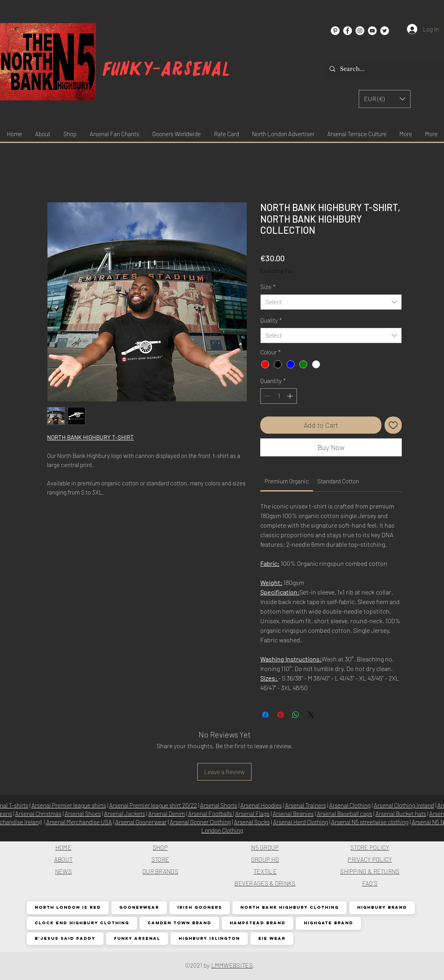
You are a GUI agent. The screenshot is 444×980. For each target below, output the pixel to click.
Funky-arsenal (166, 69)
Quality (271, 320)
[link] (287, 481)
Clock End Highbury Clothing (82, 923)
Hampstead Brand (257, 923)
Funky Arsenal (137, 938)
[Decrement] (267, 396)
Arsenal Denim (167, 814)
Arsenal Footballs (211, 814)
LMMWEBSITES (232, 965)
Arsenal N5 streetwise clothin (368, 822)
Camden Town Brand (179, 923)
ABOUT (64, 859)
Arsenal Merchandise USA (79, 822)
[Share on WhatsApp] (296, 715)
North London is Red (68, 907)
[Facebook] (348, 31)
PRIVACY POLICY (370, 859)
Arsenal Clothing (350, 805)
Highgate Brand (328, 923)
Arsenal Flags (252, 814)
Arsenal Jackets (125, 814)
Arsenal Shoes (83, 814)
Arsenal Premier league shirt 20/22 (153, 805)
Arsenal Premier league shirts (69, 805)
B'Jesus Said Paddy (65, 938)
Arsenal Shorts (219, 805)
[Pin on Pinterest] (281, 715)
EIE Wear (272, 938)
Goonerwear (139, 907)
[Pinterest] (335, 31)
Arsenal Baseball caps (345, 814)
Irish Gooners (199, 907)
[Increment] (291, 396)
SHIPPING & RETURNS (370, 871)
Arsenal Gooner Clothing (200, 822)
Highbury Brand (382, 907)
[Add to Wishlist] (393, 425)
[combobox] (331, 302)
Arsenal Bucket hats (401, 814)
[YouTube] (372, 31)
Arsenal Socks (252, 822)
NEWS (63, 871)
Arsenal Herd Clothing (301, 822)
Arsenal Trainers (305, 805)
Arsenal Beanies (293, 814)
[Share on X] (311, 715)
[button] (385, 99)
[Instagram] (360, 31)
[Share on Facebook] (265, 715)
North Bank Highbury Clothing (289, 907)
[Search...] (384, 69)
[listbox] (385, 99)
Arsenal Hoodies (261, 805)
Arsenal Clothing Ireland (404, 805)
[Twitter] (385, 31)
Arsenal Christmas (38, 814)
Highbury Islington (209, 938)
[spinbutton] (279, 396)
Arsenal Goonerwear (141, 822)
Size (268, 287)
